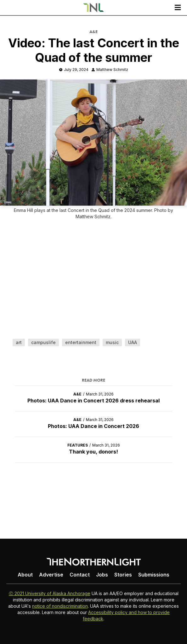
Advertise (51, 575)
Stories (123, 575)
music (112, 342)
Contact (80, 575)
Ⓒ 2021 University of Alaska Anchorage (50, 593)
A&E (93, 32)
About (25, 575)
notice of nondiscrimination (60, 606)
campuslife (43, 342)
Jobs (102, 575)
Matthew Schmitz (112, 70)
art (19, 342)
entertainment (81, 342)
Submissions (154, 575)
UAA (133, 342)
